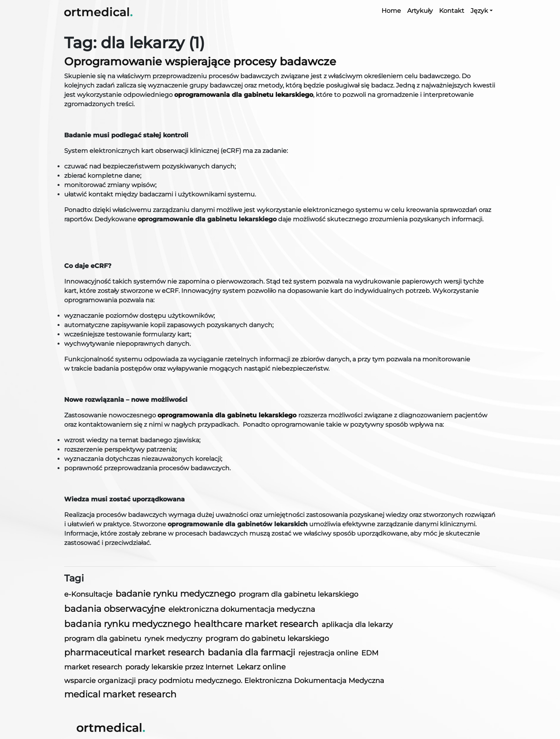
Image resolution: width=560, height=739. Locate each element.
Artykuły (420, 11)
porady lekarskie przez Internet (179, 667)
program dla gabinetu (103, 638)
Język (479, 11)
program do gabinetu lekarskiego (267, 638)
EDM (370, 653)
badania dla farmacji (251, 652)
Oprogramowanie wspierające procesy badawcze (200, 61)
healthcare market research (256, 624)
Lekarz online (261, 667)
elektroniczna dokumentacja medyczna (242, 609)
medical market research (120, 694)
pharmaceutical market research (134, 652)
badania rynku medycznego (127, 624)
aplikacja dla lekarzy (357, 625)
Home (391, 11)
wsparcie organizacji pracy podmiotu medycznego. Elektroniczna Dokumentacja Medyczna (224, 680)
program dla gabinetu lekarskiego (298, 594)
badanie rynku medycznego (176, 594)
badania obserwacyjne (115, 609)
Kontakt (452, 11)
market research (93, 667)
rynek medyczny (173, 638)
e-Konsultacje (88, 594)
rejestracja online (328, 653)
